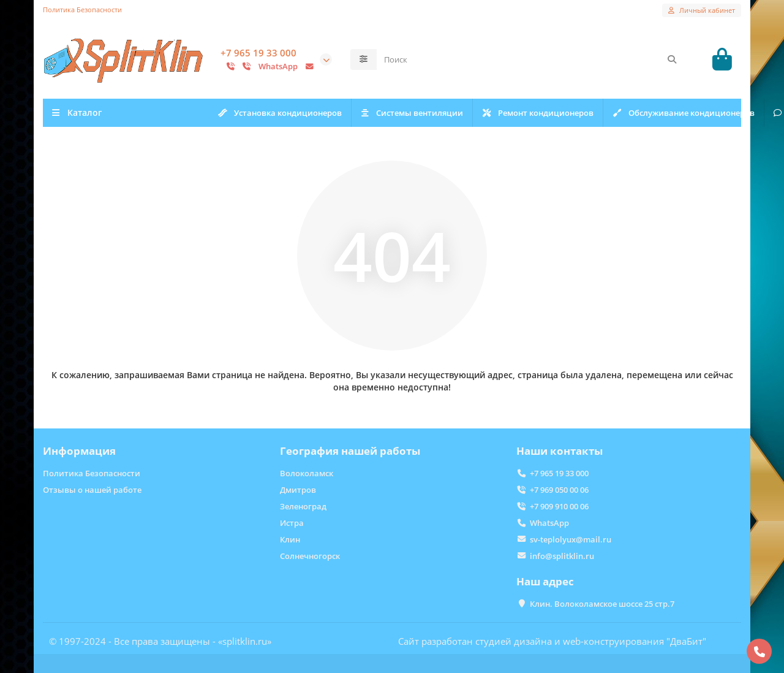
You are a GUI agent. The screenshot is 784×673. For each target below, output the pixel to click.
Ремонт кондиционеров (549, 114)
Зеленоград (303, 506)
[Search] (531, 61)
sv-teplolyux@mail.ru (571, 539)
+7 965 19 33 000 (258, 54)
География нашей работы (350, 451)
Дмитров (298, 490)
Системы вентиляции (419, 114)
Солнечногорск (310, 556)
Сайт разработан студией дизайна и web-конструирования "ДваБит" (552, 641)
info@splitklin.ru (562, 556)
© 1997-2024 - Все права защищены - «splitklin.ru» (160, 641)
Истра (292, 523)
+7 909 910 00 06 (559, 506)
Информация (79, 451)
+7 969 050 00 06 (559, 490)
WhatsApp (549, 523)
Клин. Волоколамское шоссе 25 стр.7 (602, 604)
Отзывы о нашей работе (92, 490)
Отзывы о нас (664, 114)
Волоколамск (307, 473)
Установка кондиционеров (282, 114)
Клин (290, 539)
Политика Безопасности (82, 10)
